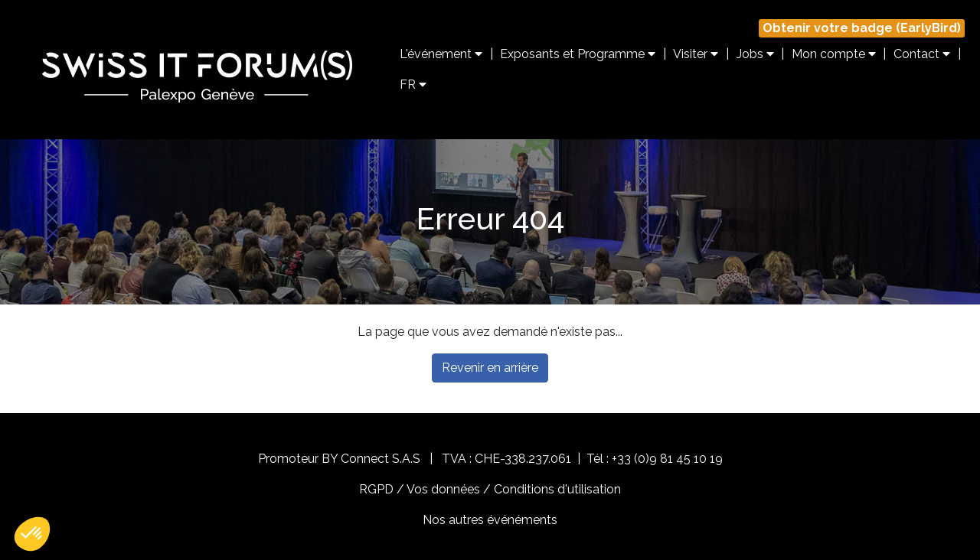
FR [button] (413, 85)
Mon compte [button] (834, 54)
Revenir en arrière (490, 368)
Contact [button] (922, 54)
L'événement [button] (441, 54)
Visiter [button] (696, 54)
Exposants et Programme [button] (578, 54)
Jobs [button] (755, 54)
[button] (32, 534)
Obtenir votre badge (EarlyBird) (862, 28)
